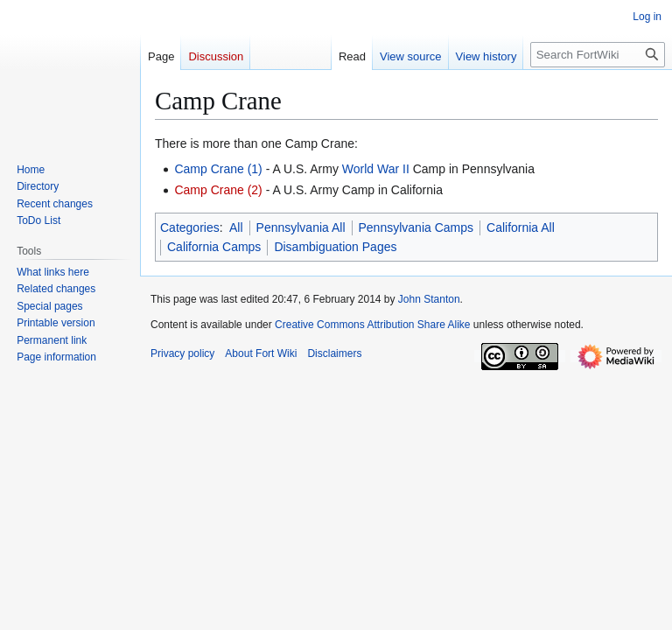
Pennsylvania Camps (416, 227)
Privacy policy (182, 353)
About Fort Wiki (261, 353)
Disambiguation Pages (335, 247)
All (236, 227)
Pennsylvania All (301, 227)
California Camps (214, 247)
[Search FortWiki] (598, 55)
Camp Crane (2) (218, 190)
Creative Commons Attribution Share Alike (372, 325)
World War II (376, 169)
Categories (190, 227)
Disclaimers (334, 353)
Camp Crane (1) (218, 169)
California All (521, 227)
